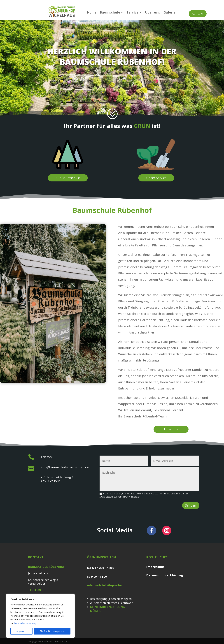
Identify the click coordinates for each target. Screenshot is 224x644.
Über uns (153, 13)
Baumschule (110, 13)
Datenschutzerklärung (25, 623)
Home (92, 13)
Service (133, 13)
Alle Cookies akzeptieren (52, 631)
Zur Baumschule (68, 178)
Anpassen (21, 631)
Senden (191, 505)
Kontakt (198, 14)
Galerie (169, 13)
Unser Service (156, 178)
